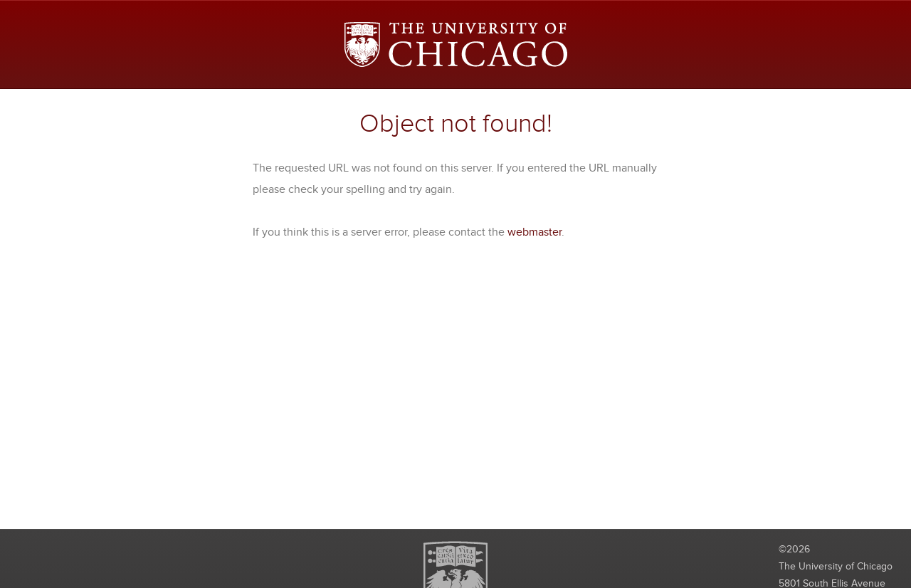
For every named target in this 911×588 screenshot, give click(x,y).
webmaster (535, 232)
